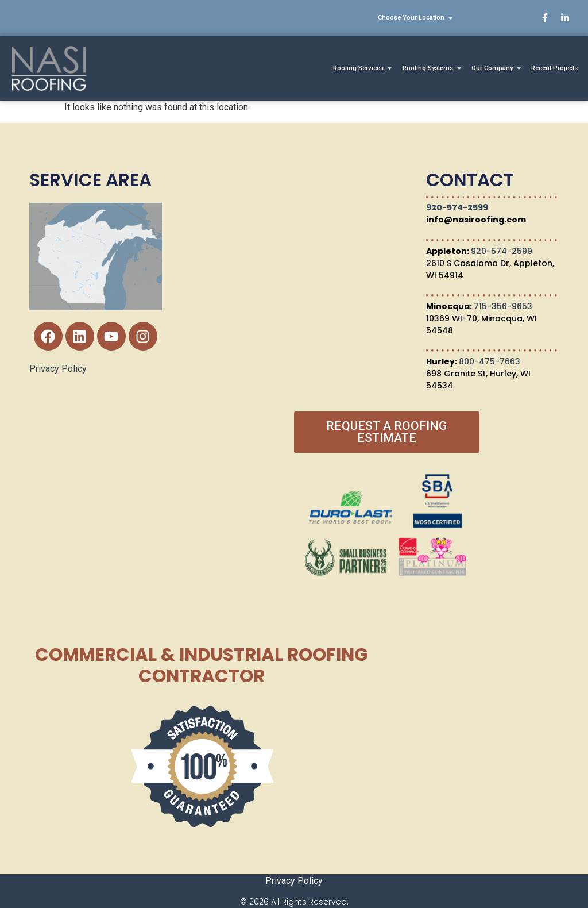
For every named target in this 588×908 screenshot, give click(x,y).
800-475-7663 (490, 361)
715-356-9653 (503, 306)
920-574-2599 (457, 207)
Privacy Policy (58, 369)
